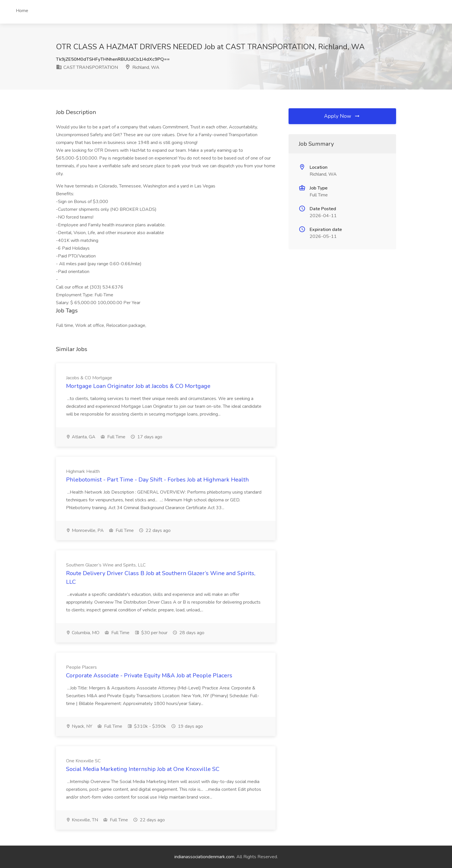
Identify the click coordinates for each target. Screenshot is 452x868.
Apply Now (342, 116)
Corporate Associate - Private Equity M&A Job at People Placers (149, 675)
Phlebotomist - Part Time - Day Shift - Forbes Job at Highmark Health (157, 480)
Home (22, 11)
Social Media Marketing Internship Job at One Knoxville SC (143, 769)
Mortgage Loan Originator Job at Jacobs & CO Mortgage (138, 386)
